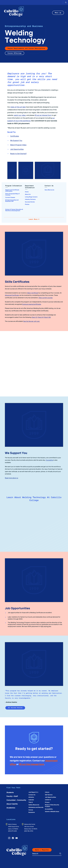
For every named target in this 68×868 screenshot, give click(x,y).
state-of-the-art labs (18, 107)
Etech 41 (41, 317)
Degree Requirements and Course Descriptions (26, 48)
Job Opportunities (17, 149)
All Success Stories (15, 708)
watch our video (20, 115)
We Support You (16, 140)
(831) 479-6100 (12, 831)
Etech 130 (47, 317)
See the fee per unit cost (32, 321)
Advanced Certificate (12, 295)
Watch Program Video (18, 145)
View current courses (46, 298)
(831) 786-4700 (29, 831)
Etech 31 (35, 317)
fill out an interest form (43, 115)
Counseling (49, 460)
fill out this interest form (32, 764)
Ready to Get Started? (18, 154)
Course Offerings (15, 53)
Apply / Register (42, 850)
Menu (58, 13)
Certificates (15, 136)
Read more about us (11, 478)
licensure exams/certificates (32, 304)
